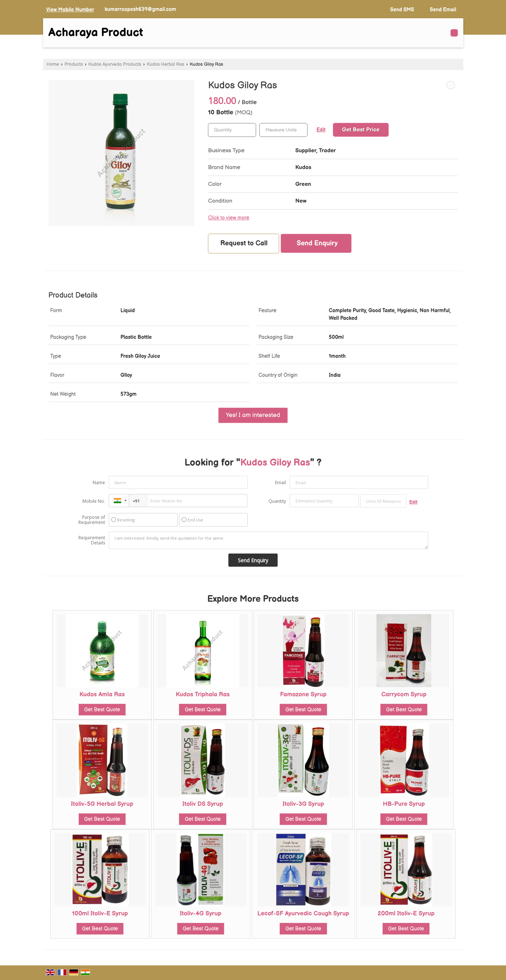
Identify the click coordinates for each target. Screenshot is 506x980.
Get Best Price (361, 130)
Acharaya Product (96, 33)
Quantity (277, 501)
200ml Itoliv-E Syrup (406, 914)
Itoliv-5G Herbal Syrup (102, 804)
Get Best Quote (102, 710)
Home (53, 64)
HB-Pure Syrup (404, 804)
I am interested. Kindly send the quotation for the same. (269, 540)
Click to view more (229, 218)
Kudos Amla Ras (102, 694)
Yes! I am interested (253, 415)
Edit (321, 130)
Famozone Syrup (304, 694)
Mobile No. (94, 501)
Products (74, 64)
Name (99, 483)
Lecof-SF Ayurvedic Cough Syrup (304, 914)
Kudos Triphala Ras (203, 694)
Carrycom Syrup (404, 694)
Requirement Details (92, 540)
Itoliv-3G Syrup (303, 804)
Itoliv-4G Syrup (201, 914)
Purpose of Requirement (92, 520)
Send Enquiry (317, 243)
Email (281, 483)
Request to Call (244, 243)
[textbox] (283, 130)
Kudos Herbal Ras (165, 64)
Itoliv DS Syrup (203, 804)
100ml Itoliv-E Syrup (100, 914)
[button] (70, 10)
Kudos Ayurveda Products (115, 64)
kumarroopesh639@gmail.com (140, 9)
